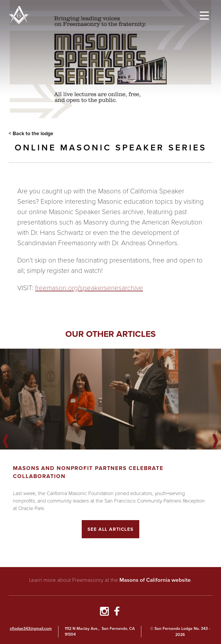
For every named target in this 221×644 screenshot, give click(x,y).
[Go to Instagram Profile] (104, 612)
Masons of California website (155, 580)
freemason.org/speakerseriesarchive (89, 288)
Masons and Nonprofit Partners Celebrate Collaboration (88, 472)
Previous (6, 441)
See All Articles (111, 529)
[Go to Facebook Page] (117, 612)
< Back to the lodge (31, 133)
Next (215, 441)
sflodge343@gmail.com (31, 629)
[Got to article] (110, 399)
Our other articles (110, 334)
